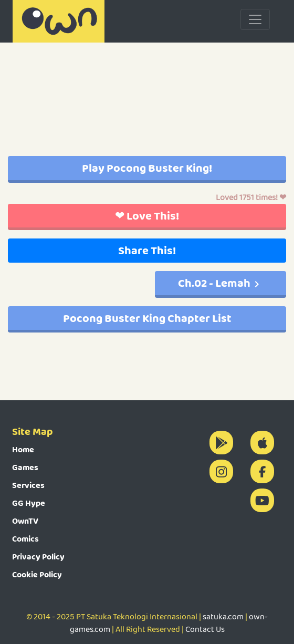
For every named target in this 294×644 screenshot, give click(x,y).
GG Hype (29, 503)
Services (28, 485)
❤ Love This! (147, 216)
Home (23, 449)
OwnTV (25, 521)
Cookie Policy (37, 574)
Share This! (147, 250)
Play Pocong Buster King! (147, 168)
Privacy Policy (38, 557)
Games (25, 467)
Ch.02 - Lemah (220, 283)
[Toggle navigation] (255, 19)
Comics (25, 539)
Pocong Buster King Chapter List (147, 318)
